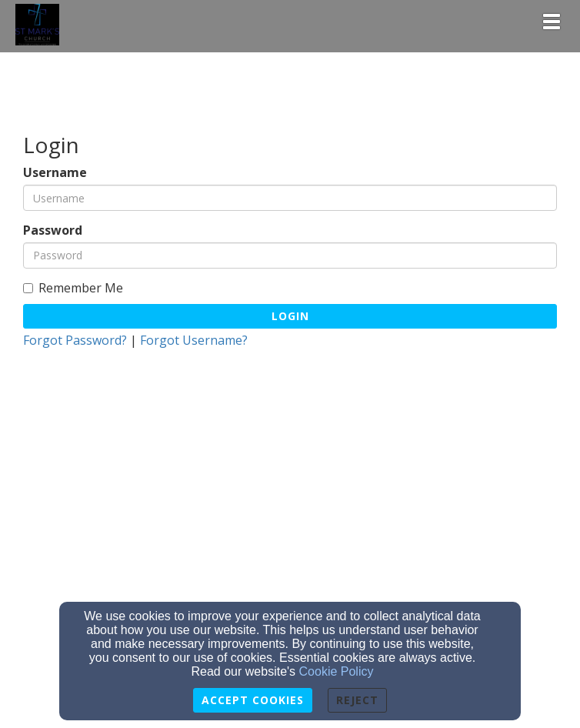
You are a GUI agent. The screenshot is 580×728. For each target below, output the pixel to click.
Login (290, 316)
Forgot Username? (194, 340)
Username (55, 173)
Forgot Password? (75, 340)
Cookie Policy (337, 671)
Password (53, 230)
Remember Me (73, 288)
